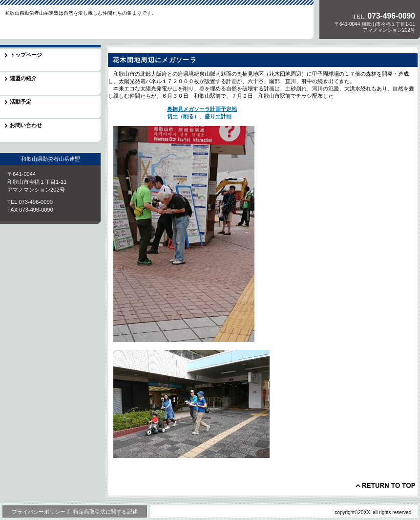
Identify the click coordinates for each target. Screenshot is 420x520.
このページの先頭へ (385, 485)
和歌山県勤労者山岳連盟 (68, 26)
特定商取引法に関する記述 (105, 512)
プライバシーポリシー (39, 512)
